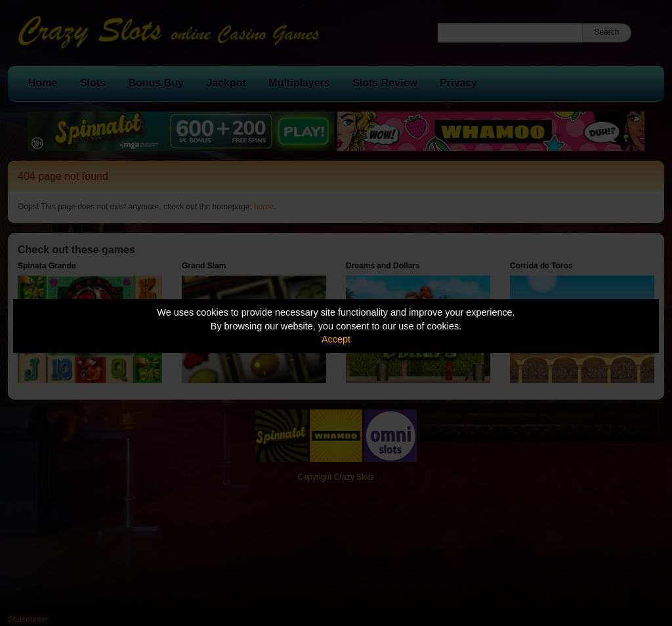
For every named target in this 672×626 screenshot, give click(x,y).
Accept (336, 339)
